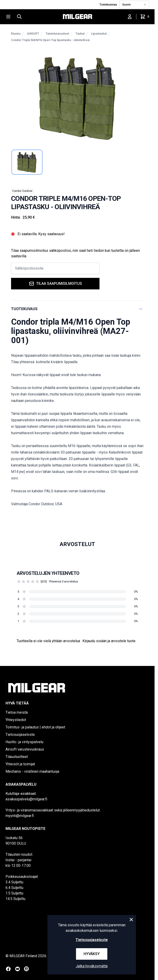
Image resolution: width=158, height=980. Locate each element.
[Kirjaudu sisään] (130, 17)
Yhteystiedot (16, 720)
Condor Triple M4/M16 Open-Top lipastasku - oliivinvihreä (50, 40)
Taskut (80, 34)
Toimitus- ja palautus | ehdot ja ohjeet (35, 727)
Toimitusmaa (108, 4)
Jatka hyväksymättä (92, 966)
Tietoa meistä (17, 712)
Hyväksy (92, 954)
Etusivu (16, 34)
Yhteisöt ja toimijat (20, 764)
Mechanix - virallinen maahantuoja (32, 771)
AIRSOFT (33, 34)
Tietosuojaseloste (20, 735)
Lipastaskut (99, 34)
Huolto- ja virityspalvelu (24, 742)
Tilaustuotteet (17, 757)
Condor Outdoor (22, 191)
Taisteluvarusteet (57, 34)
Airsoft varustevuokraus (25, 749)
